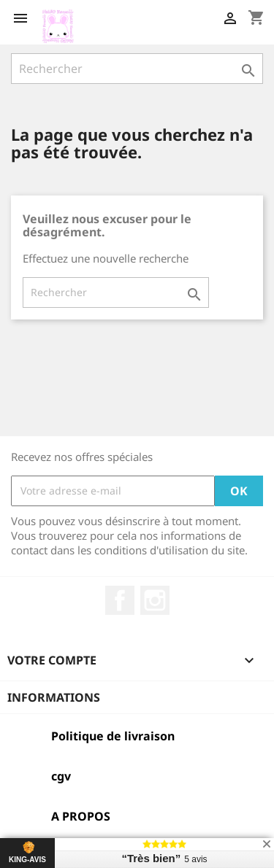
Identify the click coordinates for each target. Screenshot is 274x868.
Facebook (120, 600)
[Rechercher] (137, 69)
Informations (54, 697)
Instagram (155, 600)
